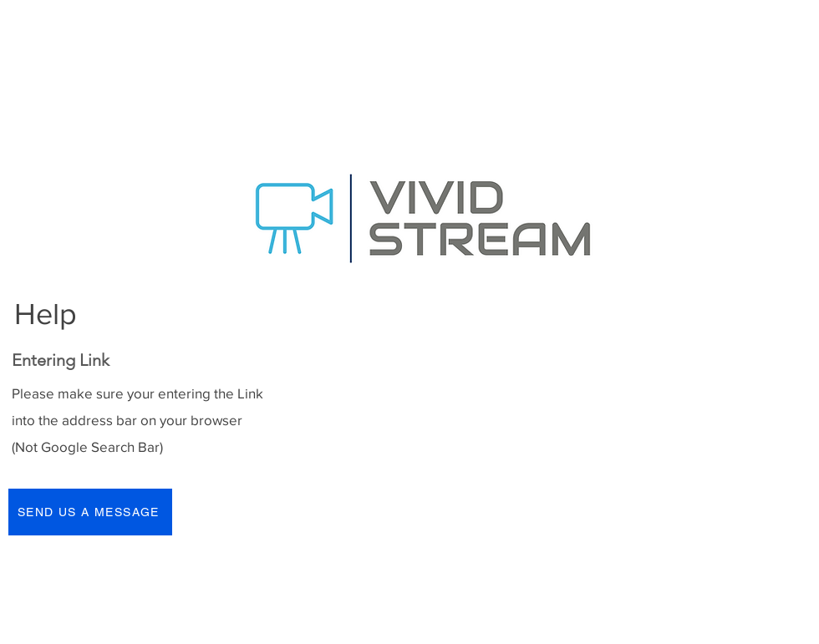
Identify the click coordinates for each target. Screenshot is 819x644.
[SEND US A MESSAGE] (90, 512)
